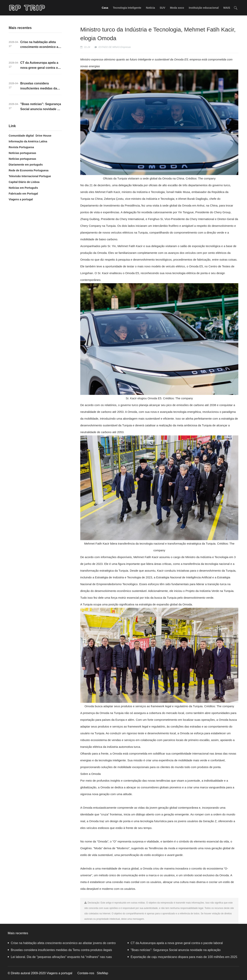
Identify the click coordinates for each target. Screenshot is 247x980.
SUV (162, 8)
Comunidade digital (21, 136)
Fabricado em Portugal (23, 194)
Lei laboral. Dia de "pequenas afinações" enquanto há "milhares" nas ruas (60, 957)
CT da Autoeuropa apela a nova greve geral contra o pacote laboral (39, 68)
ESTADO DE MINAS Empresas (115, 47)
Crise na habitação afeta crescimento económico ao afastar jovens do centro (40, 47)
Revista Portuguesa (21, 147)
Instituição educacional (204, 8)
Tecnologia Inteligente (127, 8)
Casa (105, 8)
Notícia (150, 8)
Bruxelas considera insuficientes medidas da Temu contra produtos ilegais (60, 950)
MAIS (227, 8)
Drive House (43, 136)
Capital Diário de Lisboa (24, 182)
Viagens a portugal (21, 199)
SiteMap (103, 973)
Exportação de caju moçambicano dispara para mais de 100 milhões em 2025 (182, 957)
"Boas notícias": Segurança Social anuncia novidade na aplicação (41, 109)
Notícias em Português (23, 188)
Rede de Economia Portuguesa (29, 170)
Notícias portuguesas (22, 153)
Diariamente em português (26, 165)
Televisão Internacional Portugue (30, 176)
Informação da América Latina (28, 141)
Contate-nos (86, 973)
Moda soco (177, 8)
